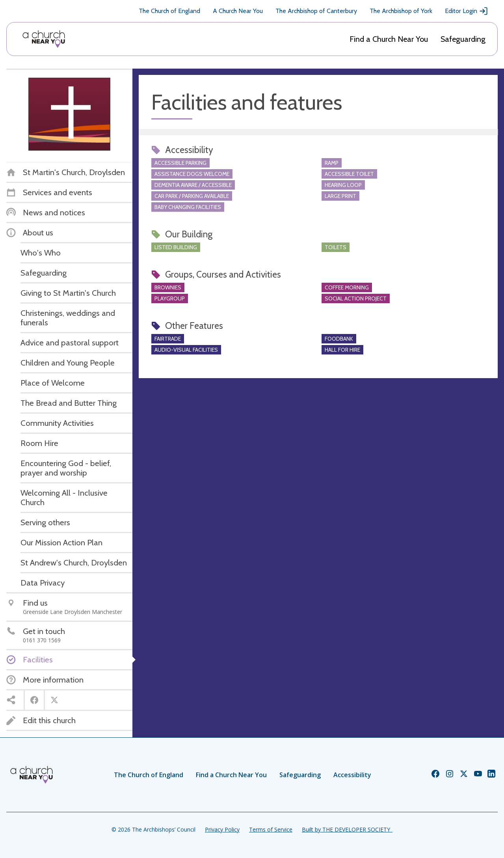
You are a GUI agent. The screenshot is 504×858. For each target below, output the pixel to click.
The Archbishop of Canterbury (316, 11)
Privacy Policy (222, 829)
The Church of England (169, 11)
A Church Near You (238, 11)
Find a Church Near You (389, 39)
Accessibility (352, 775)
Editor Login (467, 11)
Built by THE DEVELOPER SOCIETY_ (347, 829)
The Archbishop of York (401, 11)
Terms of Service (271, 829)
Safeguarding (463, 39)
